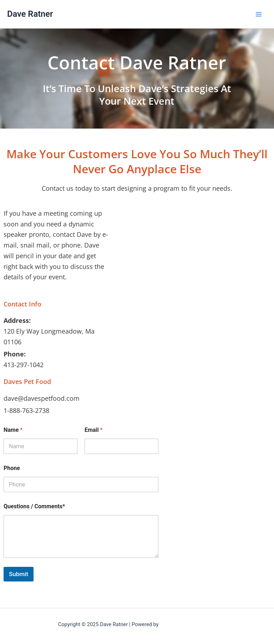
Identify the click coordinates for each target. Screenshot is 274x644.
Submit (19, 574)
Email (94, 430)
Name (13, 430)
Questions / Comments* (34, 506)
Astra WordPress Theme (188, 624)
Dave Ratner (30, 14)
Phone (12, 468)
